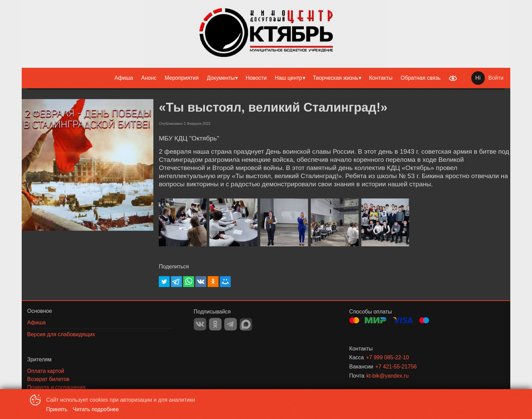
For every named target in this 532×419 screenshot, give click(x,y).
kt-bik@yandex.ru (388, 376)
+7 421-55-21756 (396, 367)
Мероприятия (182, 78)
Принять (57, 409)
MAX (246, 324)
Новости (256, 78)
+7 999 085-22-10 (387, 357)
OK (215, 324)
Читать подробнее (96, 409)
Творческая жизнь (336, 78)
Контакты (381, 78)
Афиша (124, 78)
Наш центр (289, 78)
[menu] (233, 78)
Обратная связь (421, 78)
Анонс (149, 78)
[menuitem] (124, 78)
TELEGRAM (231, 324)
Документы (221, 78)
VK (200, 324)
